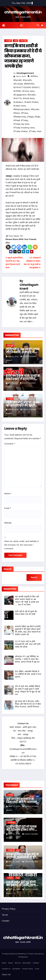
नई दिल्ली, (10, 795)
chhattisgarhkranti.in (23, 12)
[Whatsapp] (30, 247)
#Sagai (30, 117)
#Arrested (18, 84)
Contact (6, 921)
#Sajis (37, 117)
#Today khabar (21, 131)
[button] (38, 25)
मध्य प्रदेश (8, 41)
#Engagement (20, 95)
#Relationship (20, 117)
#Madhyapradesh (22, 109)
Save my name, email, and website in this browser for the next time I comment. (21, 545)
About (10, 963)
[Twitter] (14, 247)
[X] (8, 247)
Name (8, 494)
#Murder (35, 109)
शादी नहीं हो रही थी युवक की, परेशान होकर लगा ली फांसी (22, 830)
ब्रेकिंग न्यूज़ (23, 41)
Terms (5, 915)
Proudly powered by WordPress (14, 954)
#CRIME (17, 91)
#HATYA (18, 98)
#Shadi (17, 120)
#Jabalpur (18, 102)
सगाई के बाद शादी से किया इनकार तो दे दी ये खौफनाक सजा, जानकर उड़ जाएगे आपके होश (23, 56)
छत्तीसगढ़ (10, 850)
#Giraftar (32, 95)
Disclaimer (16, 969)
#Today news (35, 131)
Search (8, 569)
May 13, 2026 (15, 806)
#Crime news (28, 91)
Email (8, 508)
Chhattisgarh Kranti (25, 73)
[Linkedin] (24, 247)
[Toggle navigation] (21, 25)
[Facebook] (19, 247)
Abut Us (18, 963)
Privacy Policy (9, 909)
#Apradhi (27, 80)
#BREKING (29, 84)
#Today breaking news (24, 128)
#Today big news (21, 124)
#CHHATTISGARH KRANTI (26, 87)
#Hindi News (29, 98)
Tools (37, 969)
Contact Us (6, 969)
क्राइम (16, 41)
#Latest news (20, 106)
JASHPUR (11, 822)
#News (17, 113)
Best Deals (27, 963)
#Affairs (34, 76)
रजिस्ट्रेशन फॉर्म (6, 975)
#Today (25, 120)
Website (8, 523)
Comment (10, 444)
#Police (25, 113)
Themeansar (23, 957)
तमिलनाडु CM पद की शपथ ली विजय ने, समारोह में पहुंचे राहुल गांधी (23, 352)
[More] (35, 247)
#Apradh (18, 80)
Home (4, 963)
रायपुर (17, 850)
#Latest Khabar (32, 102)
